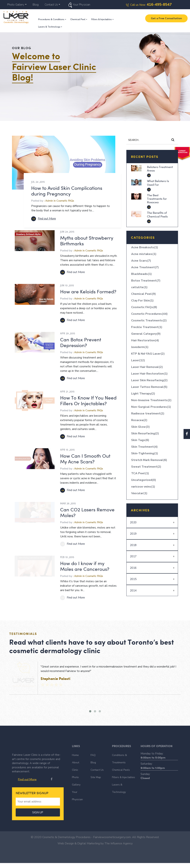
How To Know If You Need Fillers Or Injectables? (88, 400)
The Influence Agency (119, 848)
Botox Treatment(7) (146, 281)
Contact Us (51, 5)
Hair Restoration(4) (145, 340)
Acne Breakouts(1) (145, 247)
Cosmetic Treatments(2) (149, 320)
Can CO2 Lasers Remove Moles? (87, 512)
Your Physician (81, 5)
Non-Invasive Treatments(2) (151, 400)
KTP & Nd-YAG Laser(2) (148, 354)
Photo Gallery (16, 5)
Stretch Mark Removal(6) (149, 460)
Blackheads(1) (141, 274)
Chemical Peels (121, 770)
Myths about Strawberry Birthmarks (87, 241)
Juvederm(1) (140, 347)
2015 (133, 579)
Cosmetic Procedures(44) (149, 314)
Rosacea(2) (139, 420)
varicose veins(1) (143, 487)
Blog (36, 5)
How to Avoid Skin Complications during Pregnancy (67, 191)
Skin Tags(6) (140, 440)
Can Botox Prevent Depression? (81, 342)
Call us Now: (149, 5)
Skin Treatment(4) (144, 447)
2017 (133, 556)
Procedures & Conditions (52, 19)
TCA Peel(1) (140, 473)
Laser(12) (138, 360)
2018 (133, 545)
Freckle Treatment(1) (147, 327)
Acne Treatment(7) (145, 267)
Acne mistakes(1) (144, 254)
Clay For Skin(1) (142, 301)
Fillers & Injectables (103, 19)
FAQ (93, 755)
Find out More (44, 219)
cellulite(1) (139, 287)
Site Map (96, 777)
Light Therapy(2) (143, 394)
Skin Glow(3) (140, 427)
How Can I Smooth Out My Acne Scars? (85, 459)
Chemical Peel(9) (144, 294)
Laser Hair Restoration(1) (149, 374)
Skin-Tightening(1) (145, 453)
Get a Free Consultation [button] (166, 18)
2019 (133, 534)
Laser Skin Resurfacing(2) (149, 380)
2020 (133, 522)
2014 (133, 591)
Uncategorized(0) (144, 480)
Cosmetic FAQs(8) (144, 307)
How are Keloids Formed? (88, 291)
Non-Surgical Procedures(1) (151, 407)
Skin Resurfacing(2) (145, 433)
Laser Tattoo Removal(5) (149, 387)
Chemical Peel (79, 19)
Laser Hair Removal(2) (147, 367)
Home (75, 755)
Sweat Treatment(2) (146, 467)
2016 (133, 568)
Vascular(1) (139, 493)
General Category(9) (146, 334)
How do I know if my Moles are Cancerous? (85, 566)
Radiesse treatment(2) (148, 414)
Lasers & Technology (50, 27)
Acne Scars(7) (141, 261)
